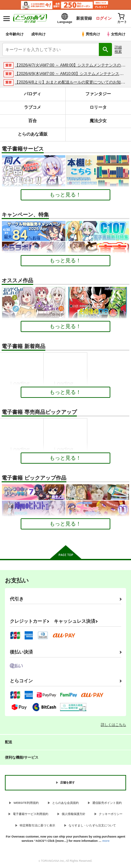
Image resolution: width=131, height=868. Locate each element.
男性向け (90, 34)
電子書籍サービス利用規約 (31, 814)
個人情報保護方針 (74, 814)
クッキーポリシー (111, 814)
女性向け (116, 34)
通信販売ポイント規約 (107, 803)
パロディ (33, 94)
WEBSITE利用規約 (26, 803)
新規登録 (84, 18)
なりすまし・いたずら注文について (92, 825)
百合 (33, 121)
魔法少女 (98, 121)
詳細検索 (118, 49)
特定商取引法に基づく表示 (37, 825)
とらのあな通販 (33, 134)
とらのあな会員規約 (65, 803)
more (106, 841)
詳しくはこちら (113, 725)
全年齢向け (15, 34)
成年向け (38, 34)
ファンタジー (98, 94)
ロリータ (98, 107)
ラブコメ (33, 107)
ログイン (104, 18)
